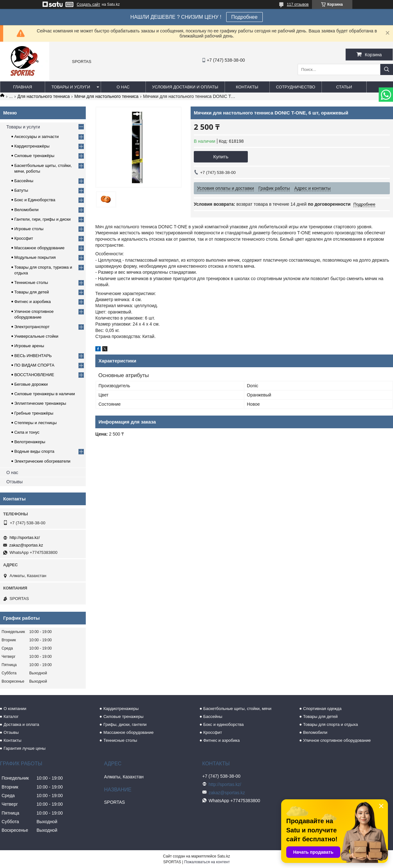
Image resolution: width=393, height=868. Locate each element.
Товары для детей (32, 292)
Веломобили (26, 210)
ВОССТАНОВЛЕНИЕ (34, 375)
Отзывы (14, 482)
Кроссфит (24, 238)
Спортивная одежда (322, 709)
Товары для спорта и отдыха (330, 724)
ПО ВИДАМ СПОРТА (34, 365)
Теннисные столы (31, 282)
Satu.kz (224, 856)
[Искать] (387, 69)
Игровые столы (29, 229)
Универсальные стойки (36, 336)
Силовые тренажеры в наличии (45, 394)
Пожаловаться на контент (207, 862)
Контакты (247, 87)
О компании (15, 709)
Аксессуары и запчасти (37, 137)
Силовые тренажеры (123, 716)
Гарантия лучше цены (24, 748)
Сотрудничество (296, 87)
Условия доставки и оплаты (185, 87)
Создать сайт (89, 4)
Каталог (11, 716)
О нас (123, 87)
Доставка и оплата (21, 724)
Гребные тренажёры (34, 413)
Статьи (344, 87)
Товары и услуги (71, 87)
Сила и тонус (27, 432)
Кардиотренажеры (121, 709)
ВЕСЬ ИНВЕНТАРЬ (33, 356)
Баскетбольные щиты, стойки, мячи (237, 709)
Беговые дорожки (31, 384)
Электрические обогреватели (42, 461)
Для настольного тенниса (44, 96)
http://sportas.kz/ (25, 537)
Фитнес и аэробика (33, 302)
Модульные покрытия (35, 257)
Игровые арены (29, 346)
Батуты (21, 190)
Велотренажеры (30, 442)
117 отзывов (298, 4)
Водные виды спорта (34, 451)
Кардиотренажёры (32, 146)
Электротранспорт (32, 327)
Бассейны (24, 181)
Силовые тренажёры (34, 156)
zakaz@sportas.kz (26, 545)
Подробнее (244, 17)
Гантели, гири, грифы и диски (42, 219)
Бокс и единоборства (224, 724)
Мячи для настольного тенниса (106, 96)
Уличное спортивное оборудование (337, 740)
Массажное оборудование (39, 248)
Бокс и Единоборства (35, 200)
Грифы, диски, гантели (125, 724)
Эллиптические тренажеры (40, 403)
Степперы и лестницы (35, 423)
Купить (221, 157)
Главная (23, 87)
